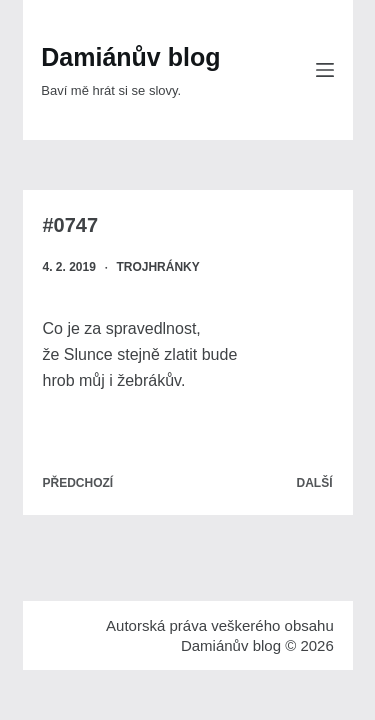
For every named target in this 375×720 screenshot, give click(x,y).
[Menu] (325, 70)
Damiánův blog (130, 57)
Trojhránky (157, 267)
